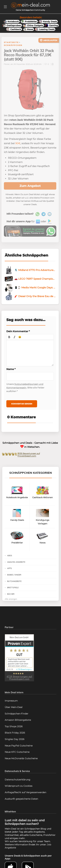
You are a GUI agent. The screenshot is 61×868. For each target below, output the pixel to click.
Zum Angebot (30, 186)
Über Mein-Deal (14, 707)
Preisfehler (49, 835)
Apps (10, 568)
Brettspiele (13, 588)
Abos (10, 556)
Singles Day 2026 (15, 739)
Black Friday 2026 (15, 733)
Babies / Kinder (14, 575)
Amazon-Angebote (16, 562)
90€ (18, 143)
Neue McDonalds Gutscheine (21, 758)
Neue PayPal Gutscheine (19, 746)
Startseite (11, 42)
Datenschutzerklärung (17, 780)
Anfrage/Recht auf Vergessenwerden (25, 792)
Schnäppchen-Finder (17, 714)
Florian (7, 64)
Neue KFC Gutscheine (17, 752)
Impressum (11, 701)
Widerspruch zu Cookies (19, 786)
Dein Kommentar (18, 331)
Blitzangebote (14, 581)
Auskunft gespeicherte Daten (21, 799)
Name (11, 369)
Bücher (11, 594)
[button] (9, 337)
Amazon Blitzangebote (18, 720)
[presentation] (9, 337)
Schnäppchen (13, 45)
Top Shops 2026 (14, 726)
